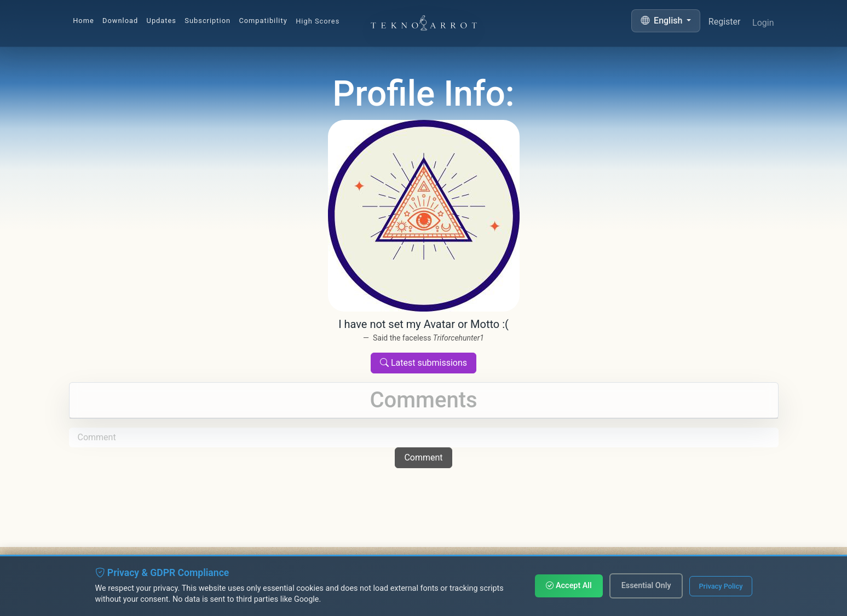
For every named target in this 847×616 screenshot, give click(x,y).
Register (725, 24)
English (662, 21)
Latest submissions (424, 363)
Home (83, 21)
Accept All (569, 586)
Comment (423, 457)
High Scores (318, 23)
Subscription (208, 21)
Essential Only (646, 586)
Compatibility (263, 22)
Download (120, 21)
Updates (162, 21)
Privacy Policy (721, 586)
